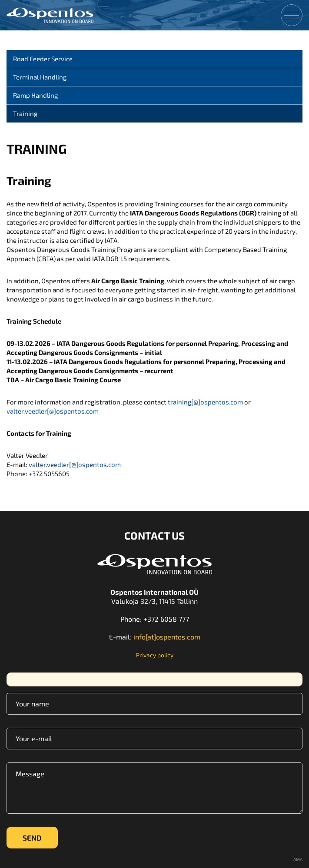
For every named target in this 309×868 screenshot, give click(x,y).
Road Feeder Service (43, 59)
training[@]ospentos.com (205, 402)
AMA (298, 859)
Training (25, 113)
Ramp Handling (35, 95)
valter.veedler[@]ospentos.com (53, 411)
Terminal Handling (40, 77)
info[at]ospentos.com (167, 637)
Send (32, 838)
